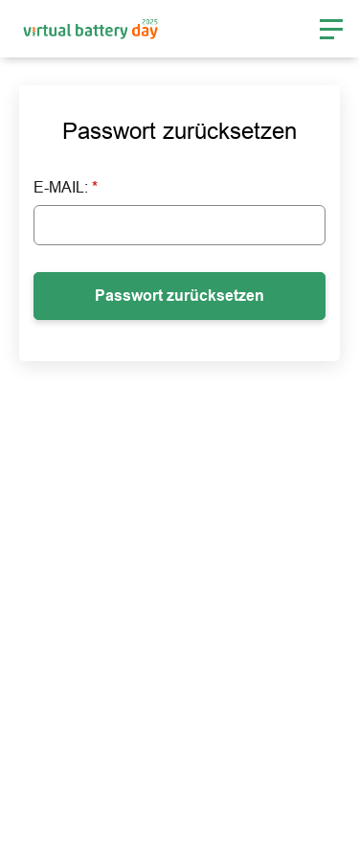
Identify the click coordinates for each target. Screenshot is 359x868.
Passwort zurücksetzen (179, 296)
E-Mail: (66, 187)
